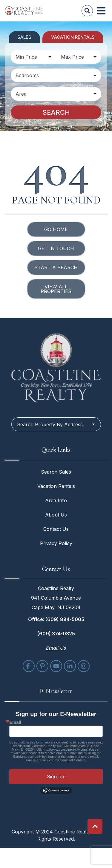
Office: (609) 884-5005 (56, 619)
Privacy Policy (56, 543)
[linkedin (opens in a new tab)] (70, 666)
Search (56, 112)
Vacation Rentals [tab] (73, 37)
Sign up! (56, 777)
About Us (56, 515)
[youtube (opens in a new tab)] (56, 666)
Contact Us (56, 529)
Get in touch (56, 248)
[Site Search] (87, 11)
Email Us (56, 648)
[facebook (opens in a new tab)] (29, 666)
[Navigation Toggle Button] (101, 11)
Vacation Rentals (56, 486)
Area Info (56, 500)
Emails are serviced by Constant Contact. (56, 760)
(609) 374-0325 (56, 634)
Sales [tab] (24, 37)
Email (15, 722)
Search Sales (56, 472)
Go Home (56, 229)
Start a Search (56, 267)
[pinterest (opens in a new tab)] (42, 666)
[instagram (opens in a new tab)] (84, 666)
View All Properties (56, 289)
